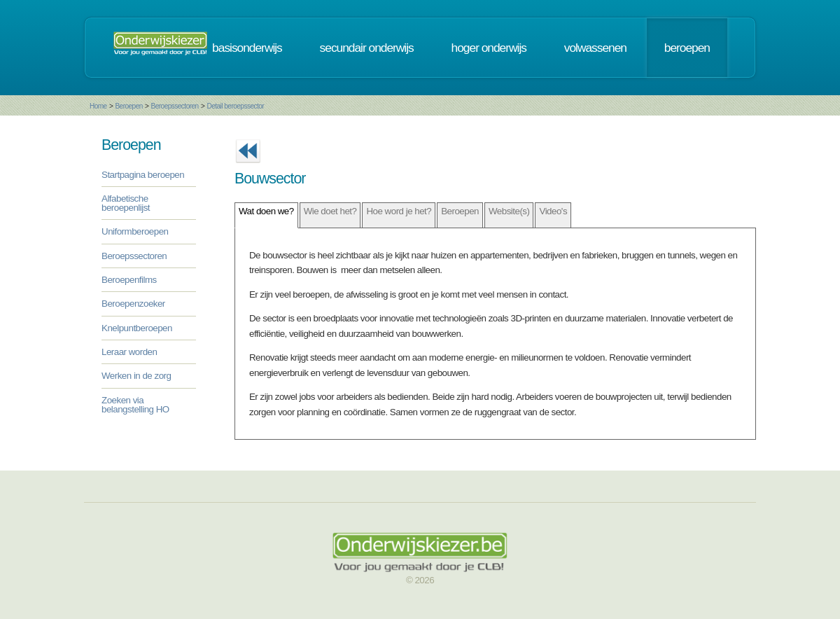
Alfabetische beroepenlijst (126, 203)
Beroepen (128, 106)
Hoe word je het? (399, 211)
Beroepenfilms (129, 280)
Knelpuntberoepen (137, 328)
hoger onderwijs (489, 48)
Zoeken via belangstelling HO (135, 405)
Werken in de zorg (136, 376)
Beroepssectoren (175, 106)
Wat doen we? (266, 211)
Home (98, 106)
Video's (553, 211)
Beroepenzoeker (133, 304)
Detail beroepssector (235, 106)
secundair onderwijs (367, 48)
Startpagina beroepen (143, 175)
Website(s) (509, 211)
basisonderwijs (247, 48)
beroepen (687, 48)
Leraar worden (129, 352)
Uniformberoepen (135, 231)
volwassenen (595, 48)
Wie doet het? (330, 211)
